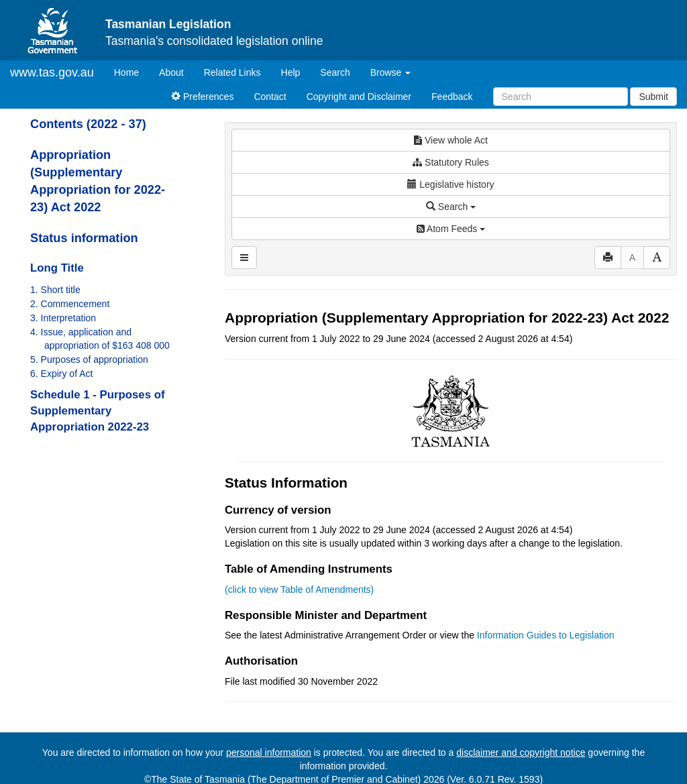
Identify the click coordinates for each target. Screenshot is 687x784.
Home (131, 71)
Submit (653, 97)
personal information (269, 752)
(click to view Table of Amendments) (299, 590)
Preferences (202, 97)
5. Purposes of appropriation (89, 359)
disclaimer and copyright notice (521, 752)
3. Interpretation (63, 318)
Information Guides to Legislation (546, 635)
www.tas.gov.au (52, 72)
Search (335, 72)
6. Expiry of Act (61, 374)
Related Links (232, 72)
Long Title (57, 268)
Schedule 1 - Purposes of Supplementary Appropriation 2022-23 (98, 411)
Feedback (452, 97)
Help (291, 72)
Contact (270, 97)
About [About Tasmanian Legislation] (171, 72)
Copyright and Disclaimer (359, 97)
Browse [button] (391, 72)
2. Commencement (70, 304)
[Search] (561, 97)
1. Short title (55, 290)
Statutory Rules (451, 162)
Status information (84, 238)
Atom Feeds (451, 229)
